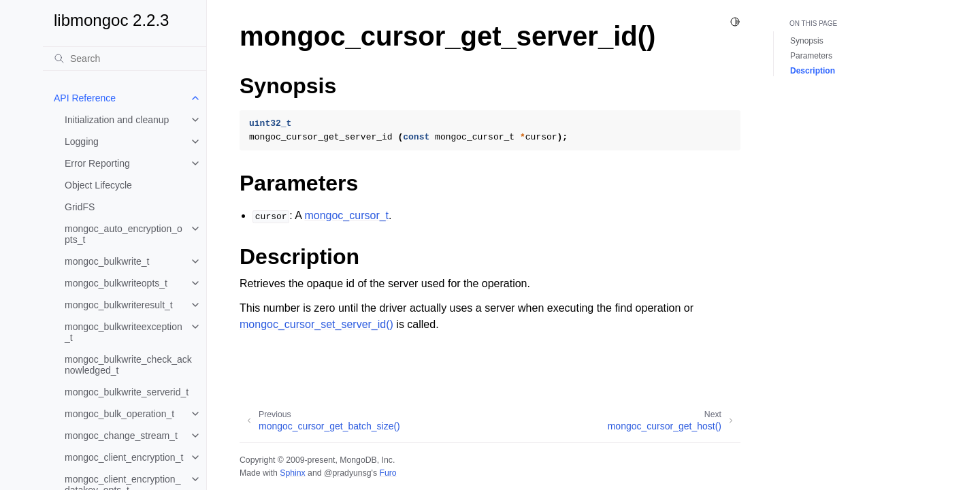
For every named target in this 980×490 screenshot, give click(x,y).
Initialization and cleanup (117, 120)
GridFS (80, 207)
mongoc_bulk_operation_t (119, 414)
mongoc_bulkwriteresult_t (119, 305)
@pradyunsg (348, 473)
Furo (388, 473)
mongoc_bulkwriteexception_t (124, 332)
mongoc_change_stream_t (121, 436)
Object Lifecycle (98, 185)
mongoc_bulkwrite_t (107, 261)
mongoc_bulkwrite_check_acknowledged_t (128, 365)
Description (813, 71)
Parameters (811, 56)
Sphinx (292, 473)
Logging (82, 142)
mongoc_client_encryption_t (124, 457)
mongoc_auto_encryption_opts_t (124, 234)
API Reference (85, 98)
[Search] (125, 59)
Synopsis (807, 41)
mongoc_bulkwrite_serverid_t (127, 392)
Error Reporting (97, 163)
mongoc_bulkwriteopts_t (116, 283)
